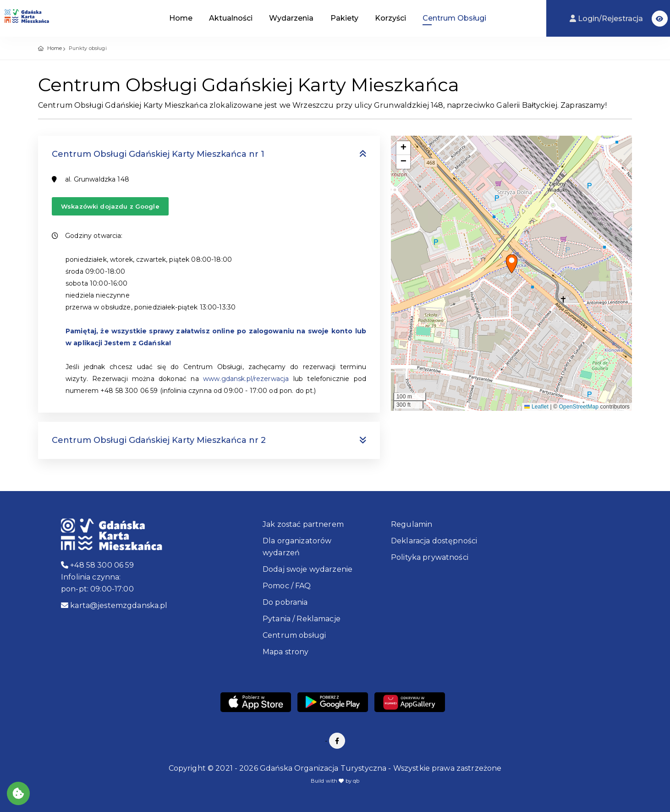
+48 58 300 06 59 (98, 565)
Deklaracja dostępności (434, 541)
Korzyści (390, 18)
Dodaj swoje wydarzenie (308, 569)
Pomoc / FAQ (287, 586)
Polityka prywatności (430, 557)
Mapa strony (286, 652)
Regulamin (412, 524)
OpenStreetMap (579, 407)
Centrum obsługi (294, 635)
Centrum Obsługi (454, 18)
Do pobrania (285, 602)
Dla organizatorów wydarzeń (297, 547)
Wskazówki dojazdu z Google (110, 206)
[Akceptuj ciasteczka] (18, 793)
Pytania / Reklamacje (302, 619)
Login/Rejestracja (607, 19)
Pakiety (344, 18)
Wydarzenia (291, 18)
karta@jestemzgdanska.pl (114, 605)
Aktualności (231, 18)
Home (181, 18)
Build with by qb (335, 781)
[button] (660, 19)
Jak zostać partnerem (303, 524)
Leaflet (536, 407)
